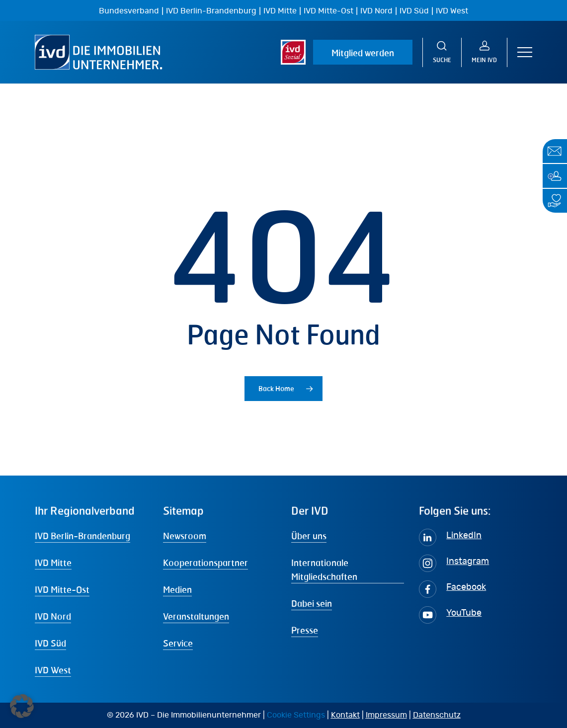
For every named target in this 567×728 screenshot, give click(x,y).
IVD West (452, 11)
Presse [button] (305, 630)
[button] (525, 52)
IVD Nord (376, 11)
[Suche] (442, 52)
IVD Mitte (280, 11)
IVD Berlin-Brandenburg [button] (82, 536)
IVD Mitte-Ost (328, 11)
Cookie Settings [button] (296, 715)
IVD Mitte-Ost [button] (62, 589)
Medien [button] (177, 589)
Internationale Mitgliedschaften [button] (324, 569)
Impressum (386, 715)
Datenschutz (437, 715)
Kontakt (345, 715)
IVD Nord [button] (53, 616)
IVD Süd (414, 11)
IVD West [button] (53, 670)
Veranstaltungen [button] (196, 616)
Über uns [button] (309, 536)
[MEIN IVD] (485, 52)
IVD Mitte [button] (53, 563)
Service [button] (178, 643)
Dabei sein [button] (312, 603)
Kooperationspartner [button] (205, 563)
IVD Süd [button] (50, 643)
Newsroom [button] (185, 536)
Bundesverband (129, 11)
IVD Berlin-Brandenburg (211, 11)
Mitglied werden (363, 53)
